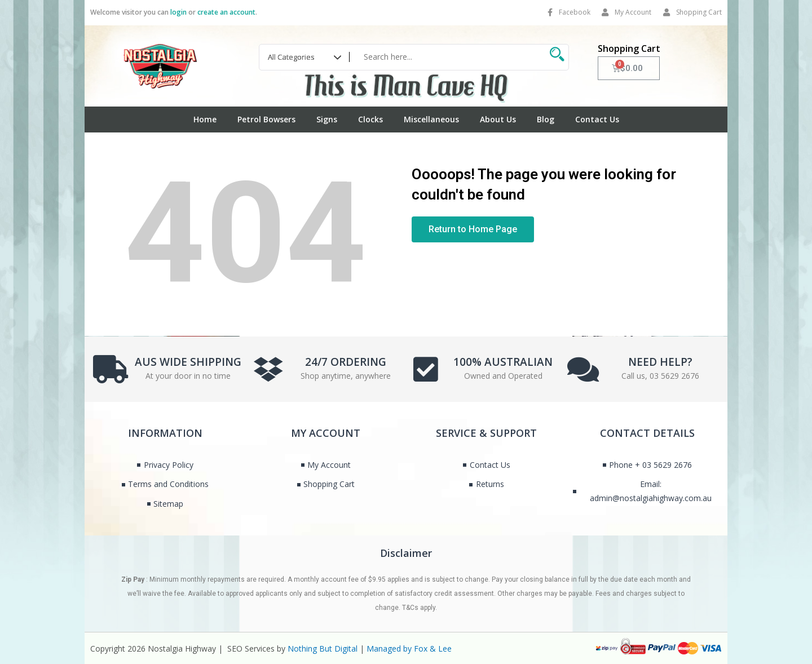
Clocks (370, 119)
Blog (546, 119)
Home (205, 119)
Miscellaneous (431, 119)
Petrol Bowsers (266, 119)
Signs (327, 119)
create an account (226, 12)
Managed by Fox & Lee (409, 648)
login (178, 12)
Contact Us (597, 119)
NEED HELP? (660, 361)
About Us (498, 119)
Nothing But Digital (323, 648)
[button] (473, 229)
